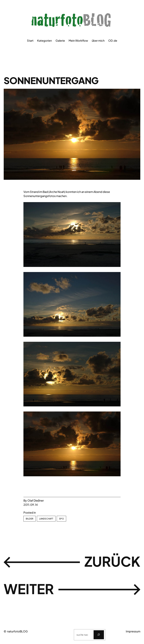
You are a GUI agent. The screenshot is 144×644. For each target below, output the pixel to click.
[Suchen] (99, 635)
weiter (30, 589)
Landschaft (46, 519)
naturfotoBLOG (17, 631)
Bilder (30, 519)
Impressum (133, 631)
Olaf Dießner (36, 500)
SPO (61, 519)
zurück (111, 562)
